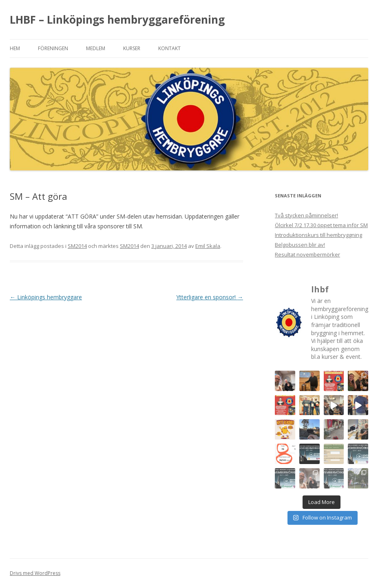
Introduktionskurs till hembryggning (318, 235)
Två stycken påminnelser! (306, 215)
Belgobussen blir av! (300, 245)
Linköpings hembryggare (46, 297)
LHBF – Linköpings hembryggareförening (117, 20)
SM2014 (77, 246)
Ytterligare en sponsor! (210, 297)
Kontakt (169, 48)
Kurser (132, 48)
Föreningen (53, 48)
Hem (15, 48)
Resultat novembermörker (307, 254)
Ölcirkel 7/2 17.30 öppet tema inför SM (321, 225)
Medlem (96, 48)
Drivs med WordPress (35, 573)
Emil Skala (208, 246)
